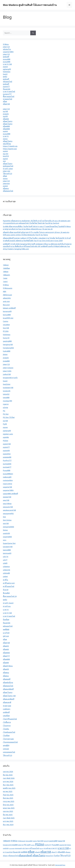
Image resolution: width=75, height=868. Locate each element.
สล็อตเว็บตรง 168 (9, 696)
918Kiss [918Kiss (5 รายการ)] (14, 841)
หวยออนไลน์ (8, 99)
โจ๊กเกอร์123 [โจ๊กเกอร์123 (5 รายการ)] (65, 855)
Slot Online (7, 520)
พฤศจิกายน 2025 (9, 788)
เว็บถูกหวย (7, 726)
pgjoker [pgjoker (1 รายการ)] (33, 845)
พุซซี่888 (6, 629)
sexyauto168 (8, 507)
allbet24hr (7, 298)
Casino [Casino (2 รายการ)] (35, 841)
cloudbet (6, 325)
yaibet (5, 576)
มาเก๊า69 (6, 633)
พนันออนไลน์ (8, 626)
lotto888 (6, 398)
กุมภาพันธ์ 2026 (9, 778)
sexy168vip (7, 504)
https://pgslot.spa (10, 149)
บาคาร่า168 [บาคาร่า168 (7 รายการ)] (63, 848)
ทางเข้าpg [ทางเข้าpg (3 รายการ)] (47, 848)
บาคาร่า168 (7, 64)
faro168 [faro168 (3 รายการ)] (40, 841)
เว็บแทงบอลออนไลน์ (10, 742)
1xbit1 (5, 282)
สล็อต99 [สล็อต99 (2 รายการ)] (37, 852)
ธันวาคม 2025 (8, 785)
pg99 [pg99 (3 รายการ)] (29, 845)
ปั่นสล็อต (6, 620)
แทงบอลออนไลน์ (9, 752)
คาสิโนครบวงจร (9, 583)
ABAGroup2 (7, 295)
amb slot (6, 301)
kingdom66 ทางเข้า (10, 378)
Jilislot (5, 354)
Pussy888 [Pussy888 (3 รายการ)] (55, 845)
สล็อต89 (6, 663)
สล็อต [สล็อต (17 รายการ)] (31, 852)
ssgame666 (7, 537)
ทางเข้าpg (7, 606)
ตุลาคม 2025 (8, 791)
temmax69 (7, 553)
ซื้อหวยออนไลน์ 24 (10, 596)
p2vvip (5, 407)
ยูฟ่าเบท (6, 636)
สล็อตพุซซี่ (7, 679)
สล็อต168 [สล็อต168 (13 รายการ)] (46, 852)
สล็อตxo (6, 188)
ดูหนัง (5, 77)
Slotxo (5, 530)
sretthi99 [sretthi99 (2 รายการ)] (6, 848)
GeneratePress (60, 865)
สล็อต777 (6, 656)
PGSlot (6, 441)
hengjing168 (8, 344)
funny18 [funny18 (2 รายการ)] (46, 841)
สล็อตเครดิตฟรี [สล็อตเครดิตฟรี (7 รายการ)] (25, 855)
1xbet (5, 278)
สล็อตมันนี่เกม (8, 682)
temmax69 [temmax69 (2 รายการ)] (18, 848)
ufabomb (6, 570)
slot (4, 161)
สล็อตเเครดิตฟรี (9, 699)
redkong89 (7, 477)
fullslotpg (7, 72)
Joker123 (6, 364)
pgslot (5, 67)
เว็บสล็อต (6, 735)
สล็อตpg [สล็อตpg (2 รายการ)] (68, 852)
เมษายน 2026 (8, 772)
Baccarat (6, 305)
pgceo (5, 427)
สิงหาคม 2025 (8, 798)
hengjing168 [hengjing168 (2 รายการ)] (7, 845)
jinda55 (6, 114)
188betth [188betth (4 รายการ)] (7, 841)
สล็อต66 (6, 119)
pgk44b (6, 437)
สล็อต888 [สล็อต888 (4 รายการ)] (61, 852)
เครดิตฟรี (6, 712)
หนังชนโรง (7, 49)
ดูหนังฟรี (6, 57)
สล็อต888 (6, 126)
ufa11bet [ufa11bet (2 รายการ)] (25, 848)
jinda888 (6, 361)
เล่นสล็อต (6, 716)
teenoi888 (7, 550)
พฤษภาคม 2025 (9, 808)
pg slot (6, 154)
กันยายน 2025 (8, 795)
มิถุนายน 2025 (8, 805)
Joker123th (7, 371)
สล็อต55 (6, 646)
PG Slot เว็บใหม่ (9, 417)
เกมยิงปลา (7, 709)
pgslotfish (7, 454)
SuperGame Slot (9, 543)
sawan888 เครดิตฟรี (10, 494)
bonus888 (7, 315)
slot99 (5, 116)
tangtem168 (8, 547)
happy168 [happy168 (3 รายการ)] (61, 841)
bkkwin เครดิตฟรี (9, 308)
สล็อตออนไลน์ (8, 191)
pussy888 (7, 59)
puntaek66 (7, 464)
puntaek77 (7, 467)
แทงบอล (6, 749)
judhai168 (7, 374)
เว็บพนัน (6, 729)
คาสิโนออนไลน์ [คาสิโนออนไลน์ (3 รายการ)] (34, 848)
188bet (6, 272)
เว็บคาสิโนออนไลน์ (10, 719)
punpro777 (7, 94)
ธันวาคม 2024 (8, 825)
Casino (6, 321)
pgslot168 (7, 444)
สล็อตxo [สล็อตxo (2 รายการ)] (5, 856)
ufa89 (5, 563)
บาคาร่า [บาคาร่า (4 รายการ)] (54, 848)
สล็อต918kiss (8, 666)
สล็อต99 (6, 669)
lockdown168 (8, 388)
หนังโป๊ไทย (7, 144)
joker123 (6, 47)
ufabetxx (6, 567)
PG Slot (6, 414)
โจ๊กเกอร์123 (7, 174)
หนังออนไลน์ (8, 82)
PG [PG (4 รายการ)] (25, 845)
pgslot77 (6, 86)
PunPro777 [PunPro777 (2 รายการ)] (48, 845)
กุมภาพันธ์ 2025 (9, 818)
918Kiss (6, 285)
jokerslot (6, 183)
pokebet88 (7, 457)
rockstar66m (8, 480)
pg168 (5, 111)
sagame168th (8, 52)
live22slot (7, 384)
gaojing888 (7, 341)
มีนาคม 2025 (8, 815)
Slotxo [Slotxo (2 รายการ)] (69, 845)
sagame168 (7, 487)
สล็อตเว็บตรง (8, 121)
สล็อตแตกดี (7, 702)
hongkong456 (8, 348)
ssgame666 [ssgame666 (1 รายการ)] (12, 849)
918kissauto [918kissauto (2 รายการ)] (22, 841)
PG (4, 411)
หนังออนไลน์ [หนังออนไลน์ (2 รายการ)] (49, 856)
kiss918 (6, 156)
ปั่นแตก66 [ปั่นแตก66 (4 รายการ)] (17, 852)
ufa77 (5, 560)
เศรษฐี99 (6, 745)
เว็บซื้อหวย (7, 722)
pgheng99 (7, 69)
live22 (5, 74)
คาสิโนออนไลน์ (9, 586)
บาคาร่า (6, 136)
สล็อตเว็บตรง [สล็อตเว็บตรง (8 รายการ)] (39, 855)
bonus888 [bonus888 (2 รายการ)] (29, 841)
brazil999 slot (8, 318)
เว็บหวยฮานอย (8, 739)
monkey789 (7, 401)
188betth (6, 275)
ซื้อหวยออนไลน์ (9, 96)
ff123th (6, 331)
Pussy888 (7, 470)
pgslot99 (6, 451)
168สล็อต (6, 268)
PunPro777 (7, 460)
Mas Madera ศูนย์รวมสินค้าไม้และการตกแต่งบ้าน (30, 5)
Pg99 (5, 424)
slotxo (5, 139)
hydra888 (7, 351)
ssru (5, 540)
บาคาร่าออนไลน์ (9, 91)
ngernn (6, 404)
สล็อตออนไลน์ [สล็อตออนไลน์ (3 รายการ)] (13, 856)
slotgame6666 (8, 527)
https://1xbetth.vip (10, 146)
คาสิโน (5, 580)
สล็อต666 (6, 653)
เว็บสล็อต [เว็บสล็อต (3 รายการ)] (57, 856)
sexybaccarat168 (9, 510)
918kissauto (8, 288)
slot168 (6, 523)
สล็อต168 (6, 104)
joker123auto (8, 368)
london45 (7, 391)
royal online (7, 484)
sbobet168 (7, 497)
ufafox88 (6, 573)
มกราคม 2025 (8, 821)
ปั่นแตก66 (7, 89)
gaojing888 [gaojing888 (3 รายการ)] (53, 841)
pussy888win (8, 474)
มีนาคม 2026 (8, 775)
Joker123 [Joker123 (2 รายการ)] (21, 845)
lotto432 (6, 394)
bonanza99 (7, 311)
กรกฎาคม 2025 (9, 801)
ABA (5, 291)
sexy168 (6, 500)
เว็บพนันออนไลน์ (9, 732)
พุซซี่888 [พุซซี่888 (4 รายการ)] (24, 852)
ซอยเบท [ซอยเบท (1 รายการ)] (41, 849)
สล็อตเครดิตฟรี (8, 689)
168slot (6, 265)
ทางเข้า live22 (8, 603)
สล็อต (5, 101)
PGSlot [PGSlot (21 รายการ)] (40, 844)
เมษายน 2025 (8, 811)
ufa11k (6, 557)
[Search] (33, 33)
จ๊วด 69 (6, 590)
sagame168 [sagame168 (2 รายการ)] (63, 845)
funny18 (6, 338)
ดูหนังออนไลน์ (8, 166)
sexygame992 (8, 513)
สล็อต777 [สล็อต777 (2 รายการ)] (54, 852)
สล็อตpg (6, 673)
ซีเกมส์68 (6, 593)
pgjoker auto (8, 434)
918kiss (6, 44)
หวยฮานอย (7, 706)
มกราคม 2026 (8, 782)
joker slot (7, 171)
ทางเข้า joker (8, 169)
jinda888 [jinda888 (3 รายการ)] (15, 845)
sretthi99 (6, 533)
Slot (4, 517)
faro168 (6, 328)
